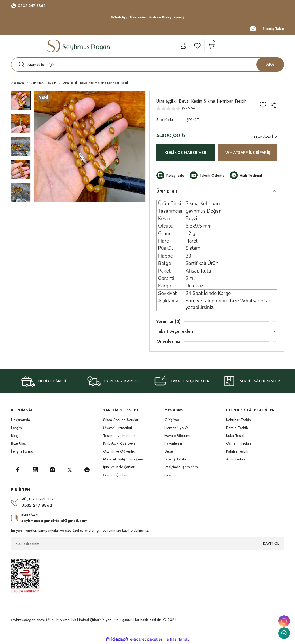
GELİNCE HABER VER (186, 153)
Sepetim (171, 452)
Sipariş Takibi (175, 460)
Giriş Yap (172, 420)
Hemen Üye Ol (176, 428)
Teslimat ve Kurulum (119, 436)
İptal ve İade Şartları (119, 467)
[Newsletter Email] (147, 544)
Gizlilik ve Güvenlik (119, 452)
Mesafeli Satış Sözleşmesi (124, 460)
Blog (15, 436)
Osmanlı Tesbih (239, 444)
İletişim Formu (22, 452)
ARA (270, 65)
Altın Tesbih (236, 460)
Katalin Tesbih (237, 452)
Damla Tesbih (237, 428)
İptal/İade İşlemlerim (181, 467)
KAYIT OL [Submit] (271, 544)
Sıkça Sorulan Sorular (121, 420)
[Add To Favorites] (263, 105)
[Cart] (211, 46)
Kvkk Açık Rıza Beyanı (121, 444)
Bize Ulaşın (20, 444)
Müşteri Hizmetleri (118, 428)
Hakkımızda (20, 420)
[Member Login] (183, 46)
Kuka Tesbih (236, 436)
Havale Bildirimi (177, 436)
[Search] (147, 65)
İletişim (16, 428)
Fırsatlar (171, 475)
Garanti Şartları (115, 475)
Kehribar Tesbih (239, 420)
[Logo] (78, 46)
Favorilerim (173, 444)
